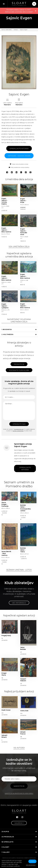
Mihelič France (23, 733)
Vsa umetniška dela (19, 247)
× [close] (36, 11)
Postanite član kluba (19, 370)
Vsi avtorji (19, 748)
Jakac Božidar (23, 648)
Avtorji (16, 30)
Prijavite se (19, 364)
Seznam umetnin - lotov (19, 570)
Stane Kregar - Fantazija (5, 504)
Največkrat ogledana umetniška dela (19, 321)
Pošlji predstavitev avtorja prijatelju (19, 167)
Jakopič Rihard (4, 736)
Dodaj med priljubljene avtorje (19, 164)
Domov (3, 30)
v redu (32, 861)
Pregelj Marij (6, 636)
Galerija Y (19, 823)
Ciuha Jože (24, 711)
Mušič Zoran (6, 710)
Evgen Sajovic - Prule (23, 201)
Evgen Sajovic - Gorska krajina (5, 201)
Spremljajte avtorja (19, 149)
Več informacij (19, 603)
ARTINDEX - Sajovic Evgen (19, 156)
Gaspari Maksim (23, 680)
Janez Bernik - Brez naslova (6, 553)
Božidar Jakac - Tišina (23, 550)
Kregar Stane (4, 674)
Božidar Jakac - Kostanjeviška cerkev (25, 508)
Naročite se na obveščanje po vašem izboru (19, 793)
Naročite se (19, 786)
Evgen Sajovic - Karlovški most (24, 232)
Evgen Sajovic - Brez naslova (6, 230)
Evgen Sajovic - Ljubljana (5, 306)
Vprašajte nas (19, 424)
